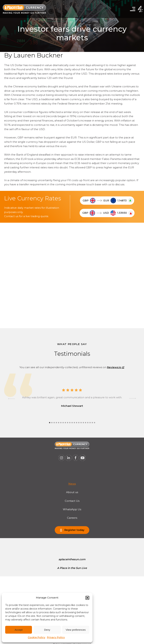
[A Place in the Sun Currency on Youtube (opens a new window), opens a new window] (83, 458)
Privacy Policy (56, 637)
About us (72, 492)
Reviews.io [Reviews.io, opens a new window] (116, 367)
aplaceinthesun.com (72, 559)
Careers (72, 518)
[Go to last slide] (12, 399)
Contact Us (72, 501)
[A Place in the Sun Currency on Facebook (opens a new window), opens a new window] (76, 458)
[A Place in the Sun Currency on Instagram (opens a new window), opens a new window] (61, 458)
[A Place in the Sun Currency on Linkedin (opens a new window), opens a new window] (69, 458)
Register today (74, 530)
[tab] (50, 423)
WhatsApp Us (72, 509)
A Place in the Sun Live (72, 568)
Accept (19, 630)
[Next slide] (132, 399)
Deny (47, 630)
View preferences (76, 630)
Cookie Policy (37, 637)
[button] (87, 598)
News (72, 484)
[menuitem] (72, 484)
